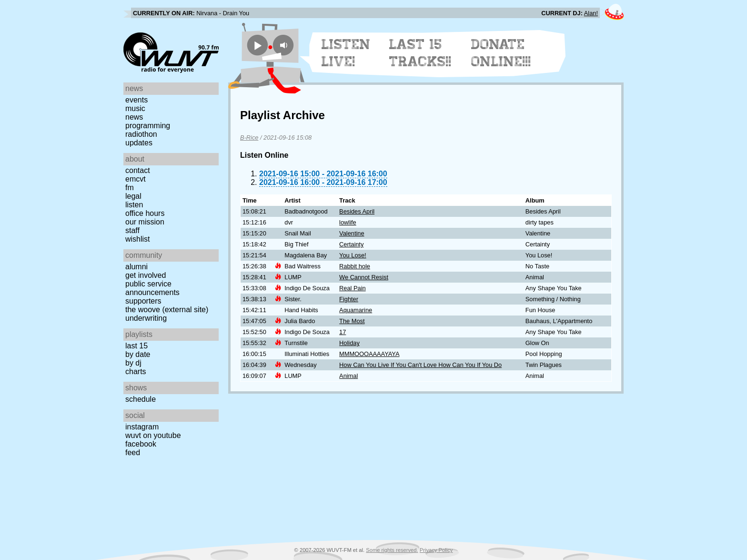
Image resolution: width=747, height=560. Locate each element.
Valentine (352, 233)
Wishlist (138, 239)
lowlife (348, 222)
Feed (133, 453)
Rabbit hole (355, 266)
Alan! (591, 13)
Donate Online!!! (501, 53)
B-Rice (249, 137)
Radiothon (141, 134)
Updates (139, 143)
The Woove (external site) (167, 310)
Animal (348, 376)
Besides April (357, 211)
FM (130, 188)
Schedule (141, 399)
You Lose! (353, 255)
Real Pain (353, 288)
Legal (133, 196)
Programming (148, 126)
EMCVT (136, 179)
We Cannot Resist (364, 277)
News (134, 117)
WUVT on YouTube (153, 435)
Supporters (143, 301)
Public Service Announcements (152, 288)
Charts (136, 372)
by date (138, 354)
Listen (134, 205)
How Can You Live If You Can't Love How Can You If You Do (420, 365)
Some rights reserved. (392, 550)
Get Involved (146, 275)
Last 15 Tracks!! (420, 53)
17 (343, 332)
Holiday (349, 343)
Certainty (351, 244)
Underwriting (146, 318)
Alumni (136, 267)
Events (136, 100)
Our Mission (145, 222)
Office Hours (145, 213)
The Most (352, 321)
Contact (138, 170)
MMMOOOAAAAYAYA (369, 354)
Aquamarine (356, 310)
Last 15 (136, 346)
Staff (132, 230)
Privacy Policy (436, 550)
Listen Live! (346, 53)
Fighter (349, 299)
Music (135, 108)
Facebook (141, 444)
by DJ (133, 363)
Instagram (142, 427)
